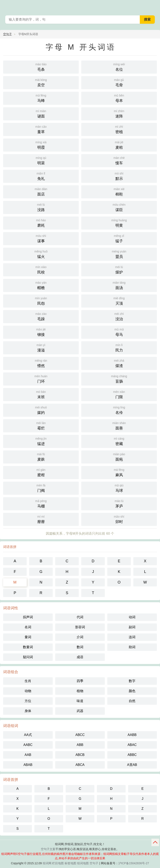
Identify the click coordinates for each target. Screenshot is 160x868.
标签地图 (70, 863)
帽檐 (41, 285)
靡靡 (41, 519)
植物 (80, 691)
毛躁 (41, 316)
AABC (28, 745)
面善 (119, 425)
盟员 (119, 254)
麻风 (119, 472)
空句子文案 (48, 849)
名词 (28, 627)
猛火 (41, 254)
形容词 (80, 627)
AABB (132, 735)
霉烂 (41, 425)
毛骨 (119, 82)
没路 (41, 207)
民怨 (41, 301)
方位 (28, 701)
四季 (80, 681)
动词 (132, 617)
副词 (132, 627)
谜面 (41, 113)
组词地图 (83, 863)
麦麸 (41, 457)
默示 (119, 176)
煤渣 (119, 363)
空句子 (7, 34)
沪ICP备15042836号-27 (134, 863)
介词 (80, 637)
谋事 (41, 238)
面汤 (119, 285)
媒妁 (41, 410)
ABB (80, 745)
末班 (41, 394)
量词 (28, 637)
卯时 (119, 519)
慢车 (119, 160)
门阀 (41, 488)
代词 (80, 617)
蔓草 (41, 129)
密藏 (119, 441)
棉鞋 (119, 191)
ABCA (80, 765)
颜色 (132, 691)
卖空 (41, 82)
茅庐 (119, 503)
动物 (28, 691)
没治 (119, 316)
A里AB (132, 765)
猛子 (119, 238)
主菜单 (154, 6)
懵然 (41, 363)
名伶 (119, 410)
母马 (119, 332)
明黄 (119, 223)
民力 (119, 347)
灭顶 (119, 301)
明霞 (41, 145)
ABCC (80, 735)
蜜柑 (41, 472)
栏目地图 (58, 863)
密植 (119, 129)
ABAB (28, 765)
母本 (119, 98)
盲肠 (119, 379)
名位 (119, 67)
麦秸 (119, 145)
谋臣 (119, 207)
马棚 (41, 503)
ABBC (132, 755)
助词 (132, 647)
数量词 (28, 647)
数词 (80, 647)
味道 (80, 701)
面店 (41, 191)
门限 (119, 394)
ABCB (80, 755)
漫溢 (41, 347)
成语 (80, 657)
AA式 (28, 735)
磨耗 (41, 223)
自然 (132, 701)
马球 (119, 488)
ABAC (132, 745)
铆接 (41, 332)
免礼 (41, 176)
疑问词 (28, 657)
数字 (132, 681)
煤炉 (119, 269)
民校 (41, 269)
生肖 (28, 681)
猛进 (41, 441)
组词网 (47, 863)
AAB (28, 755)
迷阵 (119, 113)
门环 (41, 379)
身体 (28, 711)
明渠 (41, 160)
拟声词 (28, 617)
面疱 (119, 457)
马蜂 (41, 98)
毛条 (41, 67)
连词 (132, 637)
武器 (80, 711)
